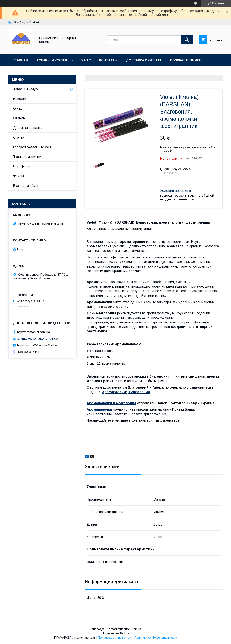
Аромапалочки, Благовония (126, 392)
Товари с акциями (27, 157)
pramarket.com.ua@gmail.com (39, 339)
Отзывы (19, 118)
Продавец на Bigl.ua (115, 633)
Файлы (19, 176)
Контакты (108, 60)
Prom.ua (136, 629)
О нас (86, 60)
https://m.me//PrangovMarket (37, 345)
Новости (20, 99)
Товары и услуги (52, 60)
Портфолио (22, 166)
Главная (20, 60)
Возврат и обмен (186, 60)
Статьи (19, 137)
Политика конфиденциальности (156, 638)
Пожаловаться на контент (115, 638)
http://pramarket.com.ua (34, 332)
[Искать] (187, 40)
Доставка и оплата (144, 60)
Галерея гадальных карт (32, 147)
